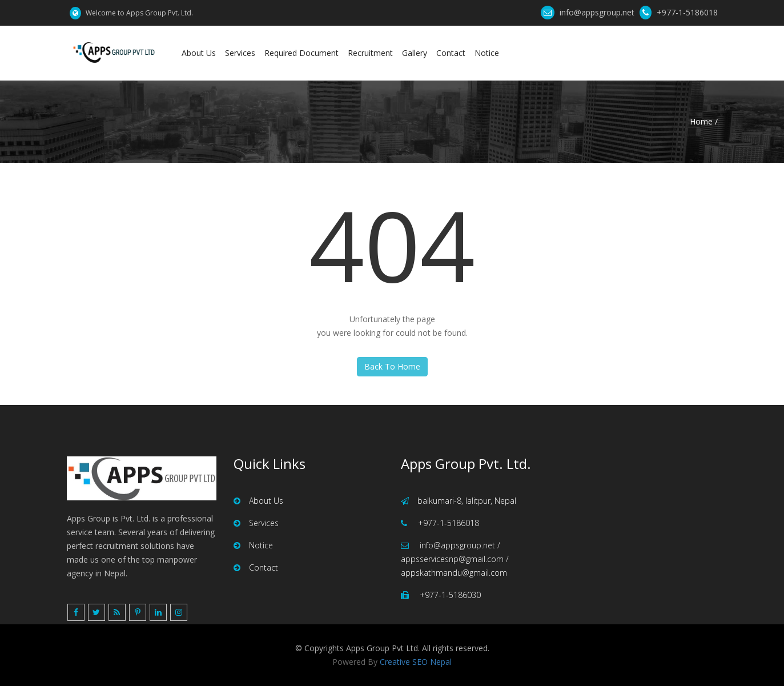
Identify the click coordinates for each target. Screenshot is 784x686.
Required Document (301, 53)
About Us (199, 53)
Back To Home (392, 366)
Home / (704, 121)
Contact (451, 53)
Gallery (415, 53)
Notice (487, 53)
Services (240, 53)
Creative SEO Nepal (416, 662)
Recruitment (370, 53)
